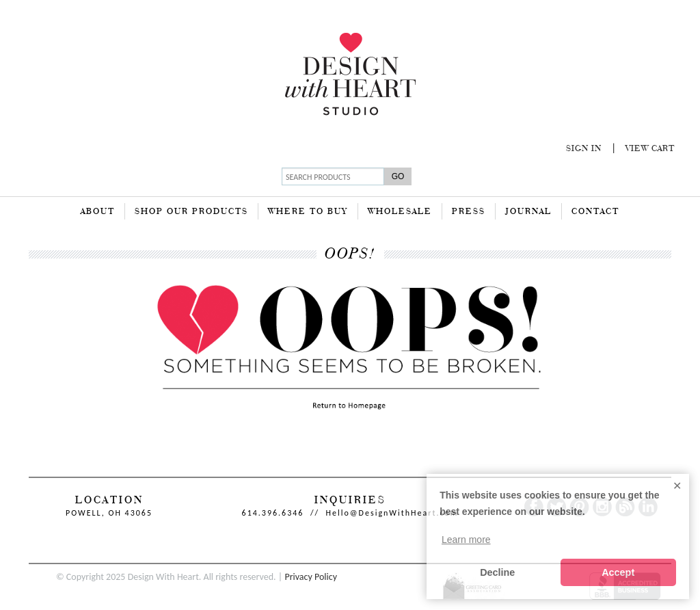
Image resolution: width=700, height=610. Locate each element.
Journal (528, 212)
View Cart (650, 149)
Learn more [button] (466, 540)
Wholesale (400, 212)
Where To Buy (308, 212)
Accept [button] (618, 572)
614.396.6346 (273, 513)
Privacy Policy (311, 577)
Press (469, 212)
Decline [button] (497, 572)
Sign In (584, 149)
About (98, 212)
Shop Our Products (191, 212)
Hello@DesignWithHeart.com (392, 513)
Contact (595, 212)
